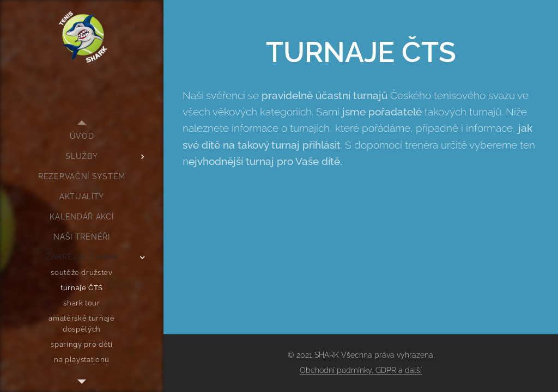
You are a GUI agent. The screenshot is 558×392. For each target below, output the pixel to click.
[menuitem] (82, 136)
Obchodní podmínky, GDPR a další (361, 370)
